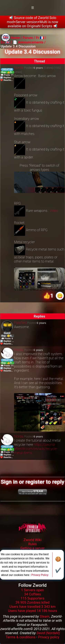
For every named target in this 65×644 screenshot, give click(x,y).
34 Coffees (32, 594)
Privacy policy (49, 637)
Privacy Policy (40, 575)
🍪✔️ (58, 565)
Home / (17, 38)
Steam (45, 616)
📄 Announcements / (29, 42)
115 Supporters (32, 598)
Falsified (20, 323)
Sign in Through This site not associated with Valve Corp (32, 492)
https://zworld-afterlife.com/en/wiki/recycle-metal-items (36, 449)
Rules (32, 544)
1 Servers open (32, 590)
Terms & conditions (21, 637)
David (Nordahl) (48, 633)
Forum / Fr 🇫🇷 (34, 38)
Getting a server (32, 548)
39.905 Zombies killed (33, 602)
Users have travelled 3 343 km (33, 607)
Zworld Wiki (33, 540)
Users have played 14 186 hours (32, 611)
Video (54, 211)
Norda (19, 68)
